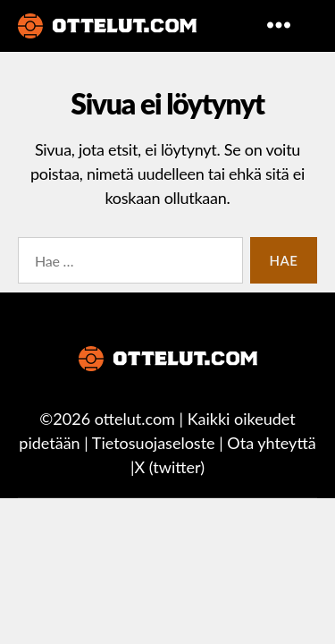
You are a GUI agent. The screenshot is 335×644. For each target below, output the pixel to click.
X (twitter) (170, 467)
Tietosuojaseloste (154, 443)
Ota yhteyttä (271, 443)
